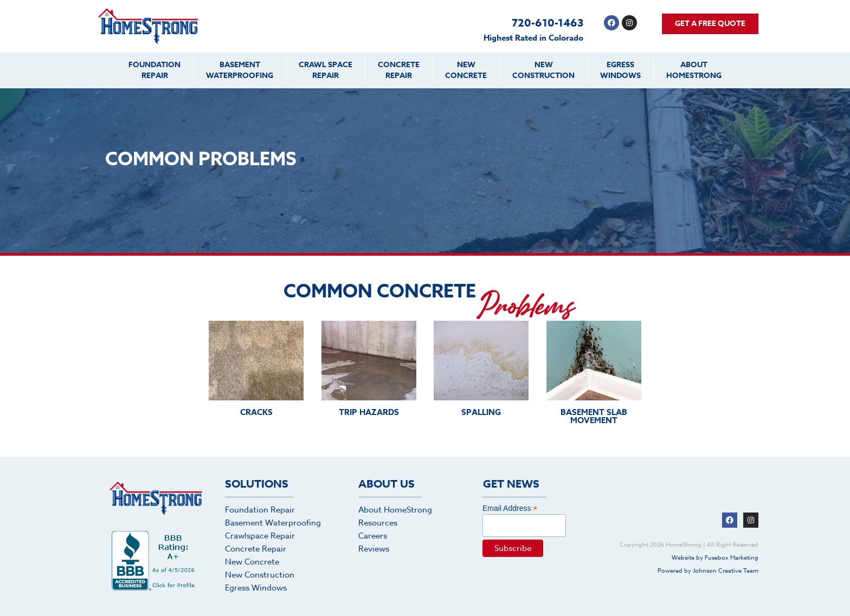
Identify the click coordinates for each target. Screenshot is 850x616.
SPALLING (481, 412)
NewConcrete (466, 70)
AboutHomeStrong (694, 70)
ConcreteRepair (399, 70)
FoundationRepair (154, 70)
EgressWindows (620, 70)
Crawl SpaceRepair (326, 70)
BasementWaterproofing (240, 70)
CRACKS (256, 412)
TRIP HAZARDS (369, 412)
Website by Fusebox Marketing (715, 558)
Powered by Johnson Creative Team (708, 571)
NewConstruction (543, 70)
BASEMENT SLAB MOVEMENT (594, 416)
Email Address (510, 508)
